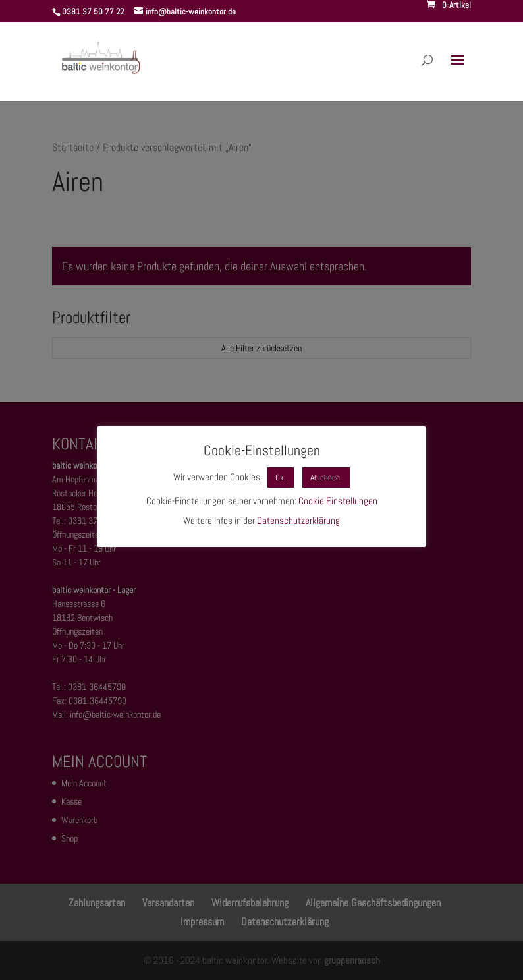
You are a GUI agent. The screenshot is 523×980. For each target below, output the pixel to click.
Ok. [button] (281, 477)
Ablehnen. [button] (326, 477)
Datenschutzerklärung (298, 520)
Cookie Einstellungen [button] (338, 501)
